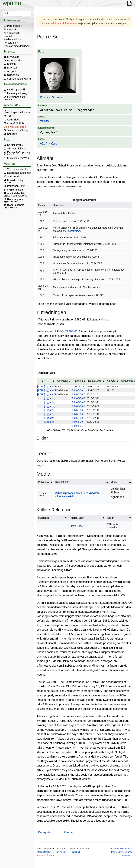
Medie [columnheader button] (114, 482)
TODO (11, 116)
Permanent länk (16, 186)
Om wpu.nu (61, 852)
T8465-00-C (79, 402)
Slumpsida (13, 75)
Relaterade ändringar (19, 173)
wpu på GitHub (15, 123)
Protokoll (9, 36)
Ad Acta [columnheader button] (111, 381)
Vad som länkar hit (17, 169)
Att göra (12, 71)
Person (68, 832)
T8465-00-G (79, 418)
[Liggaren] (50, 386)
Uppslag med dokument (17, 46)
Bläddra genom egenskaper (14, 200)
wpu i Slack (13, 120)
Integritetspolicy (44, 852)
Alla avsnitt (10, 29)
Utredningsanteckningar (17, 112)
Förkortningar (11, 43)
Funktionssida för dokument (15, 98)
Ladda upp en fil (16, 90)
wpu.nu (12, 3)
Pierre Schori (51, 97)
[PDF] (40, 386)
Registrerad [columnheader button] (95, 381)
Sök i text (12, 134)
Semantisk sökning (18, 130)
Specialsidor (14, 176)
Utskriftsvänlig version (13, 181)
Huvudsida (13, 57)
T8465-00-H (79, 422)
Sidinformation (15, 190)
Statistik (12, 64)
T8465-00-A (73, 331)
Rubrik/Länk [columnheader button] (62, 482)
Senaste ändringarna (19, 79)
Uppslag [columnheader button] (78, 381)
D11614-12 (78, 386)
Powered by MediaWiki (121, 849)
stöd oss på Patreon (62, 23)
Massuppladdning (17, 93)
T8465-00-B (78, 398)
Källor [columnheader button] (111, 518)
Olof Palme (49, 144)
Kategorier (45, 832)
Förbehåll (75, 852)
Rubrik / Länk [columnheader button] (77, 518)
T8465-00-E (78, 410)
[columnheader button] (40, 381)
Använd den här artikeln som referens (16, 194)
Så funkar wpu (15, 145)
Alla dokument (12, 33)
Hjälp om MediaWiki (18, 158)
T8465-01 (77, 426)
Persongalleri (15, 26)
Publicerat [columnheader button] (44, 482)
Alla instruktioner (17, 149)
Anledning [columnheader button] (62, 381)
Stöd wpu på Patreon (16, 127)
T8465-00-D (79, 406)
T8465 (44, 122)
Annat (57, 832)
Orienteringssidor (14, 60)
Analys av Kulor (13, 39)
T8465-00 (77, 390)
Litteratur (12, 68)
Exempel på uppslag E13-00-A (17, 153)
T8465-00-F (78, 414)
